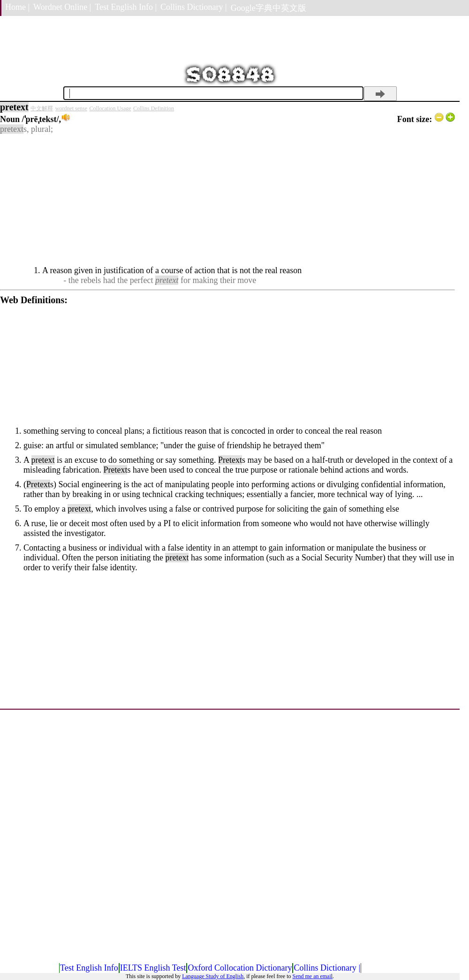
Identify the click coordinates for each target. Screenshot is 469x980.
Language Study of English (213, 976)
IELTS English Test (153, 968)
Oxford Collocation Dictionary (240, 968)
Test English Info (89, 968)
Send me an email (312, 976)
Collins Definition (154, 108)
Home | (17, 7)
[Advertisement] (227, 200)
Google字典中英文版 (269, 8)
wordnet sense (71, 108)
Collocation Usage (110, 108)
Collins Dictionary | (194, 7)
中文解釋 (42, 108)
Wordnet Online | (62, 7)
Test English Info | (126, 7)
